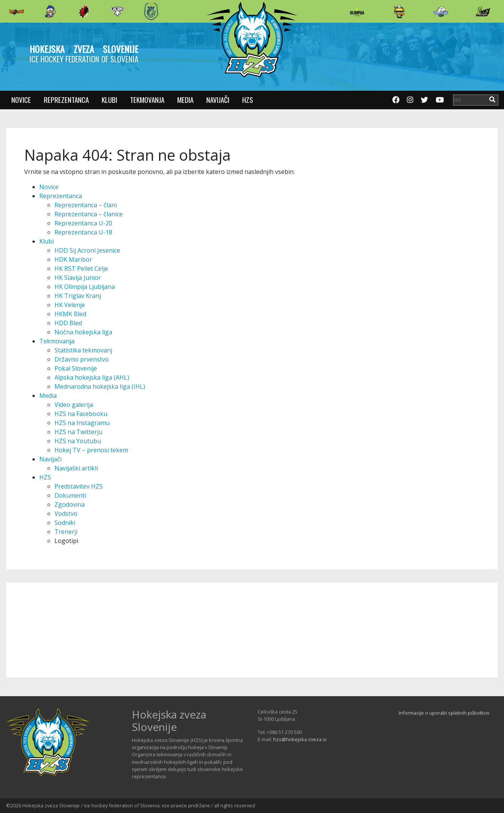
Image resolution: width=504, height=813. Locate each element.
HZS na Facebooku (81, 414)
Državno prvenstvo (82, 359)
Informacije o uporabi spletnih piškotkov (444, 713)
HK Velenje (70, 305)
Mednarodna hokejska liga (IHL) (100, 386)
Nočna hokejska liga (83, 332)
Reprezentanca (66, 100)
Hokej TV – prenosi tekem (91, 450)
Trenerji (66, 532)
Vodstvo (66, 514)
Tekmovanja (147, 100)
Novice (21, 100)
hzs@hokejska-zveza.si (300, 739)
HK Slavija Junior (78, 278)
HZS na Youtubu (78, 441)
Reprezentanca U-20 (83, 223)
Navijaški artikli (76, 468)
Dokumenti (70, 495)
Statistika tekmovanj (83, 350)
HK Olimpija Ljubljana (85, 287)
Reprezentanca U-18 (83, 232)
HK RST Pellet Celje (81, 268)
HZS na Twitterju (78, 432)
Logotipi (66, 541)
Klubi (109, 100)
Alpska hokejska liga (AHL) (92, 377)
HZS (248, 100)
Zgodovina (70, 504)
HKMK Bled (70, 314)
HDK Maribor (73, 259)
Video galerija (74, 405)
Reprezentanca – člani (86, 205)
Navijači (218, 100)
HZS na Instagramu (82, 423)
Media (185, 100)
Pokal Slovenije (76, 368)
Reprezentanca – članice (89, 214)
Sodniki (65, 523)
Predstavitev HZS (79, 486)
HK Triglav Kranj (78, 296)
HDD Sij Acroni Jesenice (87, 250)
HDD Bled (68, 323)
